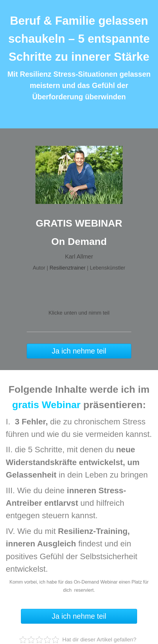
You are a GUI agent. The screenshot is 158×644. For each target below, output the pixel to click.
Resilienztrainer (67, 268)
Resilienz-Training (93, 531)
